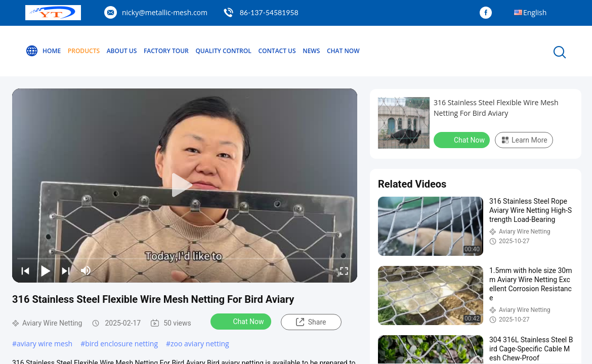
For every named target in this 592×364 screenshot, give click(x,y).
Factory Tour (166, 51)
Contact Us (277, 51)
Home (43, 51)
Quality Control (223, 51)
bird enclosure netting (121, 344)
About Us (122, 51)
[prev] (25, 270)
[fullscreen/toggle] (344, 270)
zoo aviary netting (200, 344)
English (535, 12)
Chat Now (343, 51)
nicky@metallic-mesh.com (165, 12)
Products (84, 51)
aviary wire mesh (45, 344)
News (311, 51)
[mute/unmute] (86, 270)
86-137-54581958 (269, 12)
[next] (66, 270)
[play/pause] (46, 270)
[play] (185, 186)
